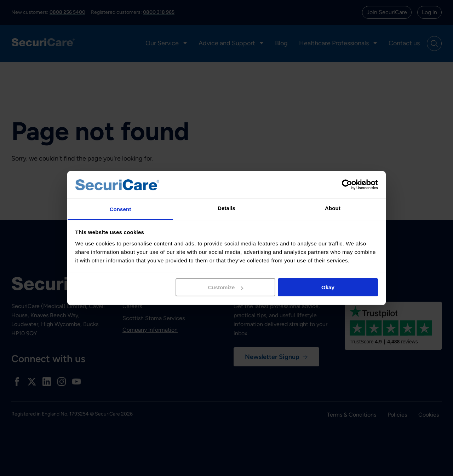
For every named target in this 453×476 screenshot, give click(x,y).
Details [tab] (226, 208)
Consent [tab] (121, 209)
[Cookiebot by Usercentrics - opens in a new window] (347, 185)
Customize (226, 287)
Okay (328, 287)
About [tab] (333, 208)
